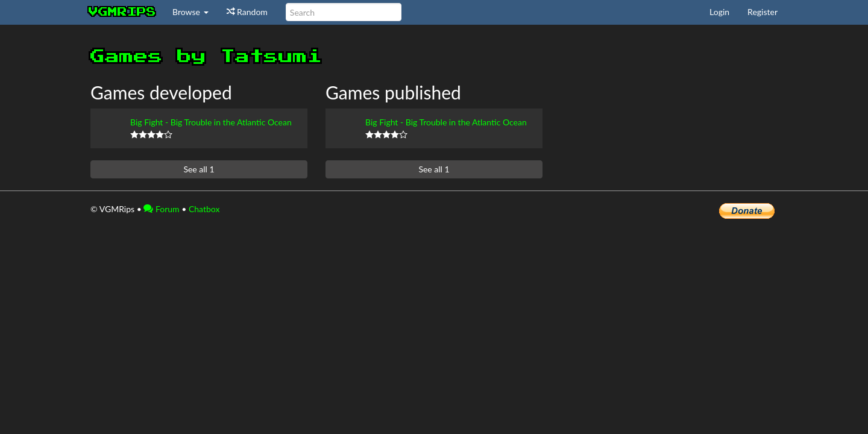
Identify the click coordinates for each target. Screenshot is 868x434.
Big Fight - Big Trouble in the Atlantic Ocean (211, 122)
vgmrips (122, 12)
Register (763, 12)
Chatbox (204, 209)
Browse (190, 12)
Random (247, 12)
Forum (161, 209)
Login (719, 12)
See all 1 (199, 169)
